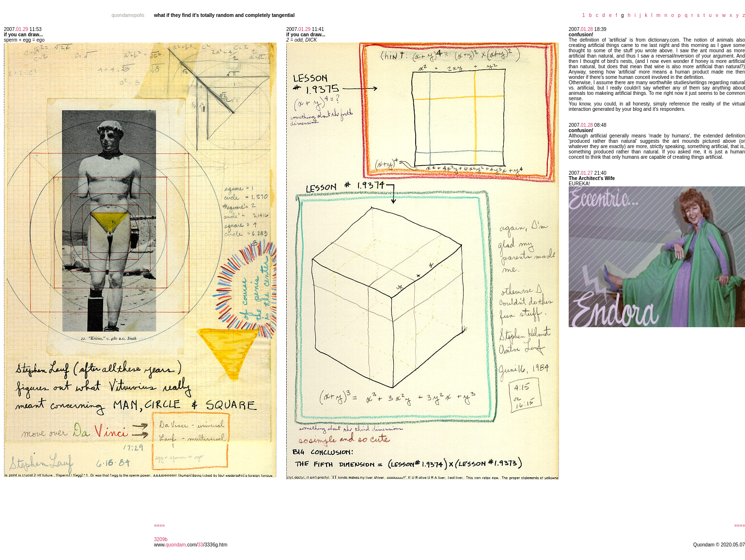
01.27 (587, 173)
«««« (159, 525)
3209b (161, 539)
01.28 (587, 29)
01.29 (22, 29)
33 (200, 545)
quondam (176, 545)
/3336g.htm (215, 545)
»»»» (740, 525)
